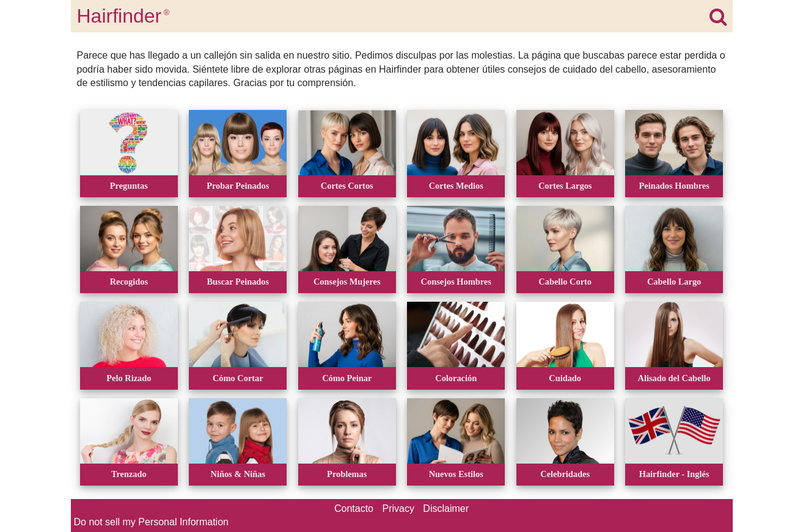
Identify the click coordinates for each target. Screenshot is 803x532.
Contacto (354, 508)
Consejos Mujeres (347, 282)
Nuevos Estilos (456, 474)
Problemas (347, 474)
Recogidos (129, 282)
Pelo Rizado (129, 378)
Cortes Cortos (347, 186)
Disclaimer (446, 508)
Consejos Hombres (456, 282)
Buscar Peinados (238, 282)
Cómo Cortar (238, 378)
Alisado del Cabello (674, 378)
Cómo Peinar (347, 378)
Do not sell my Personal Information (151, 522)
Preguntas (129, 186)
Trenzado (129, 474)
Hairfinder (123, 16)
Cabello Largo (674, 282)
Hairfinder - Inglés (674, 474)
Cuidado (565, 378)
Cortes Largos (565, 186)
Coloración (456, 378)
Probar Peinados (238, 186)
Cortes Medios (456, 186)
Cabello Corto (565, 282)
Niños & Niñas (238, 474)
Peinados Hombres (674, 186)
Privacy (398, 508)
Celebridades (565, 474)
